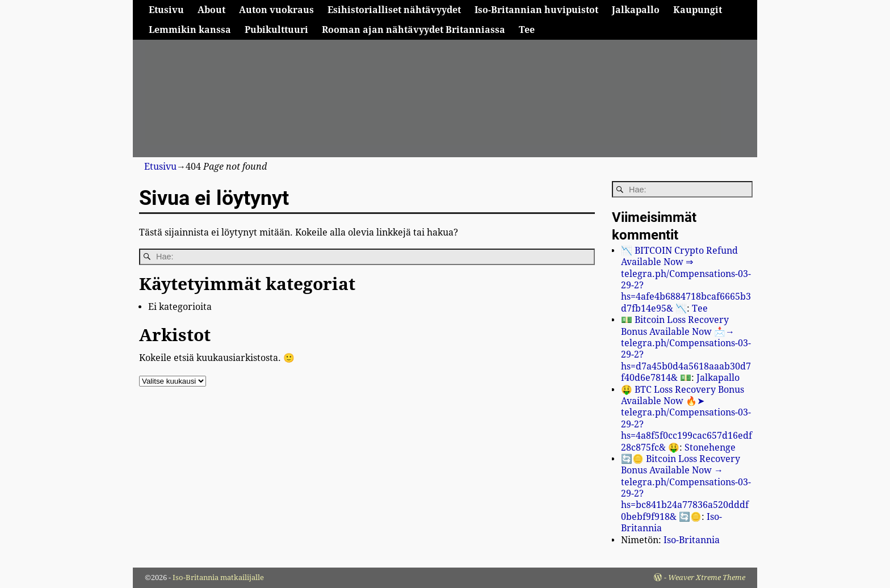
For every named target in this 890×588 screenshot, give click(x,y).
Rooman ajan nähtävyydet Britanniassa (413, 30)
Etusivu (166, 10)
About (211, 10)
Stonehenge (710, 448)
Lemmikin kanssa (190, 30)
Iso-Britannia (692, 540)
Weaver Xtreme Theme (707, 577)
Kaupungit (698, 10)
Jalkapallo (636, 10)
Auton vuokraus (276, 10)
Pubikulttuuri (276, 30)
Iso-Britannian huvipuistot (536, 10)
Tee (527, 30)
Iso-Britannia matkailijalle (218, 577)
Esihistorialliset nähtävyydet (394, 10)
